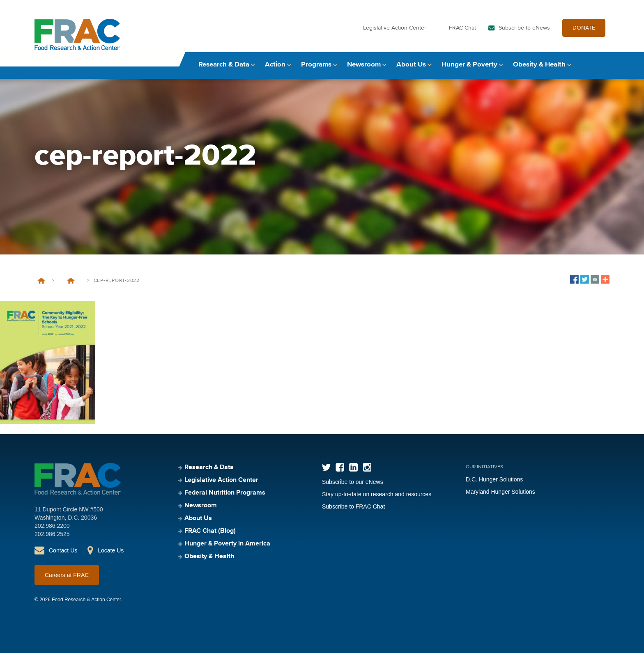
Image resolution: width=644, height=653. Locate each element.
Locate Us (111, 550)
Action (275, 65)
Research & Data (224, 65)
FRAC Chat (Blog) (210, 531)
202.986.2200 (52, 526)
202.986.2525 (52, 534)
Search (602, 65)
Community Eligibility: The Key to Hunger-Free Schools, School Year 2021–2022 (71, 281)
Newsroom (364, 65)
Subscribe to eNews (524, 28)
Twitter (326, 467)
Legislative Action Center (395, 28)
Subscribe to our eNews (353, 482)
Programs (316, 65)
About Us (411, 65)
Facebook (340, 467)
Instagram (367, 467)
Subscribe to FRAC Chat (353, 506)
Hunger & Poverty (469, 65)
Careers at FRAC (67, 575)
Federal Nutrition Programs (225, 493)
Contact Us (63, 550)
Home (41, 281)
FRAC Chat (462, 28)
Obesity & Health (539, 65)
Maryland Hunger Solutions (500, 492)
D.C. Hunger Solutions (494, 479)
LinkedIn (353, 467)
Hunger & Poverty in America (227, 544)
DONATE (584, 28)
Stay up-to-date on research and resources (377, 494)
